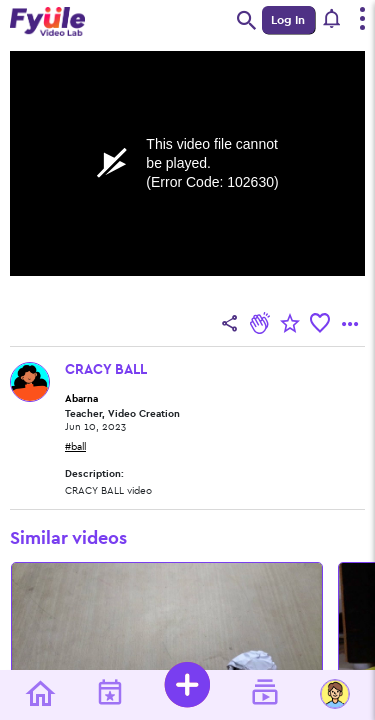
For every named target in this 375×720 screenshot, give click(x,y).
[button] (332, 20)
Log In (288, 20)
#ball (75, 447)
